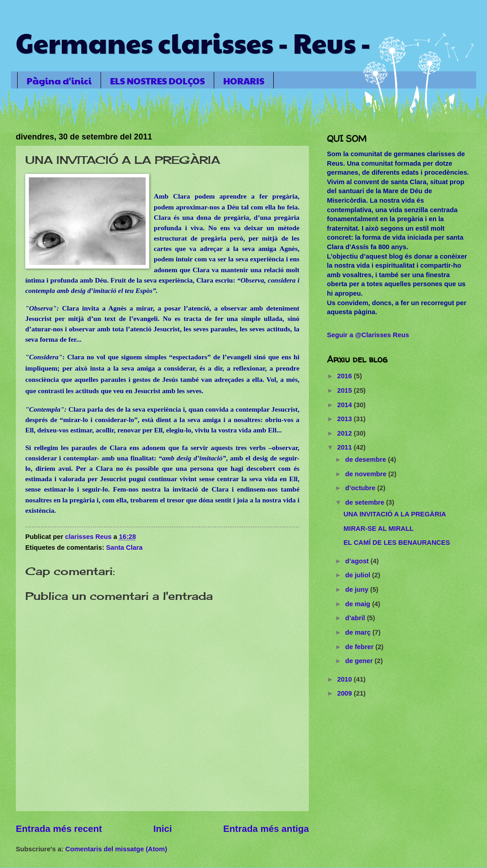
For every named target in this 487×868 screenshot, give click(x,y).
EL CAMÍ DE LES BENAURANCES (397, 543)
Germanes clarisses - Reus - (193, 42)
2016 (346, 376)
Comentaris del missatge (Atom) (116, 849)
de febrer (360, 647)
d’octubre (361, 488)
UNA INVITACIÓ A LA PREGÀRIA (395, 514)
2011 (346, 447)
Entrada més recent (59, 829)
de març (359, 632)
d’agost (358, 561)
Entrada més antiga (266, 829)
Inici (163, 829)
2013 (346, 419)
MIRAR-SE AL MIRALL (379, 529)
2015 (346, 390)
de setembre (365, 502)
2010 (346, 679)
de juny (358, 589)
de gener (360, 661)
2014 (346, 405)
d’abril (356, 618)
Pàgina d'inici (59, 81)
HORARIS (244, 81)
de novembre (367, 474)
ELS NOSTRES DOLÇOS (157, 81)
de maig (358, 604)
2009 (346, 693)
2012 (346, 433)
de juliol (358, 575)
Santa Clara (124, 548)
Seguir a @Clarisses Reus (368, 335)
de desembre (366, 460)
